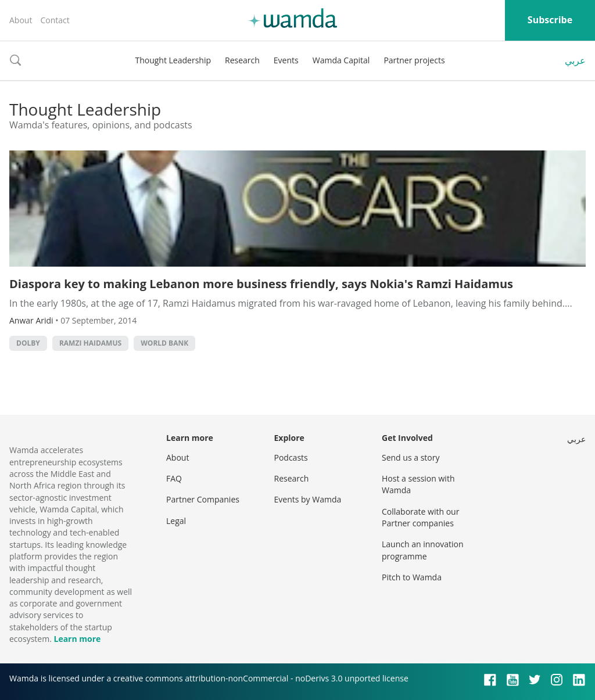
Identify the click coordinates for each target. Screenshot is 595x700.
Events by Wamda (308, 499)
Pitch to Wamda (412, 577)
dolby (28, 343)
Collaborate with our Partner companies (420, 517)
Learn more (77, 639)
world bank (164, 343)
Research (242, 60)
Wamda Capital (341, 60)
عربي (575, 60)
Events (286, 60)
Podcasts (291, 457)
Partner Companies (203, 499)
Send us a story (411, 457)
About (21, 20)
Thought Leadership (173, 60)
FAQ (174, 478)
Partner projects (414, 60)
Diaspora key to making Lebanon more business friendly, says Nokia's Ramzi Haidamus (261, 284)
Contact (55, 20)
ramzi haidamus (90, 343)
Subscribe (550, 20)
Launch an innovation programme (423, 550)
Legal (176, 521)
